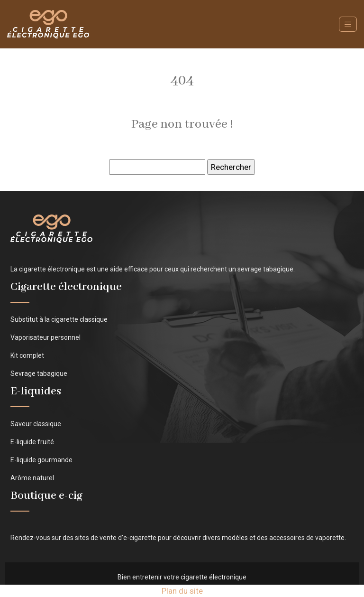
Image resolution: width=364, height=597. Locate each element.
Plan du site (182, 591)
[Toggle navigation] (348, 24)
